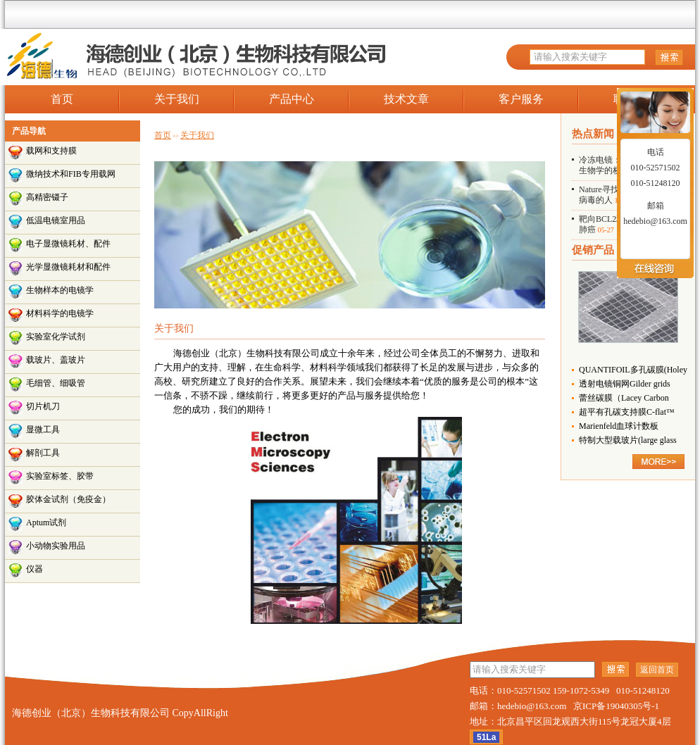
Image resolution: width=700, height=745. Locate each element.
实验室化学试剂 (56, 337)
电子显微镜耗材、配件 (68, 244)
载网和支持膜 (51, 151)
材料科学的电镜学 (60, 313)
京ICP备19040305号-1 (616, 706)
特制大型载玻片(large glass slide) (628, 441)
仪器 (35, 569)
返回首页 (657, 670)
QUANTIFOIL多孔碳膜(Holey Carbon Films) (633, 371)
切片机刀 (43, 406)
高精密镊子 (47, 197)
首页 (62, 99)
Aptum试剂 (46, 522)
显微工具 (43, 430)
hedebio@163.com (655, 221)
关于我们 (177, 99)
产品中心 (292, 99)
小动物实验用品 (56, 546)
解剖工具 (43, 453)
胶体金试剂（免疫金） (68, 499)
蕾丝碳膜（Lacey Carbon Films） (624, 399)
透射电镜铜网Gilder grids (625, 384)
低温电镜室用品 (56, 220)
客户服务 (521, 99)
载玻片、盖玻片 (56, 360)
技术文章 (406, 99)
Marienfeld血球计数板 (619, 426)
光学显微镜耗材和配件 (68, 267)
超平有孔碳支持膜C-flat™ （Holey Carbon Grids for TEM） (627, 413)
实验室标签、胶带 (60, 476)
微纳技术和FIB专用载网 (71, 174)
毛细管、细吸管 (56, 383)
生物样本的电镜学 (60, 290)
